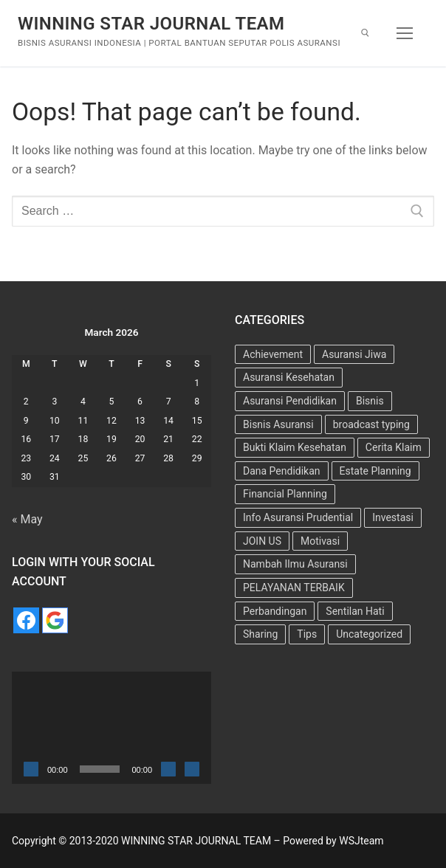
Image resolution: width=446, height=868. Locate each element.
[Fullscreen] (192, 769)
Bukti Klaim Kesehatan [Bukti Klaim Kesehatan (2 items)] (295, 447)
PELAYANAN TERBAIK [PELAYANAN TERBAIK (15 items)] (294, 588)
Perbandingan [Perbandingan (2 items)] (275, 611)
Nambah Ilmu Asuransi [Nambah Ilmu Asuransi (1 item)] (295, 564)
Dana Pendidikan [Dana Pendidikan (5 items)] (282, 471)
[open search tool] (365, 33)
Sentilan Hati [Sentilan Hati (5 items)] (355, 611)
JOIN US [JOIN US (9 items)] (262, 541)
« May (27, 519)
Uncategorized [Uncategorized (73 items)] (369, 634)
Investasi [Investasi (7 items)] (393, 517)
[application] (111, 728)
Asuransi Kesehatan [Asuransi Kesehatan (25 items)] (289, 377)
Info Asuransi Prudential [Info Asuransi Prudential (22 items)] (298, 517)
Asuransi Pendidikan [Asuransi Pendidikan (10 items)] (290, 401)
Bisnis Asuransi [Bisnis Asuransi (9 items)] (278, 424)
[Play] (31, 769)
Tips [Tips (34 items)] (307, 634)
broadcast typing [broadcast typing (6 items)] (371, 424)
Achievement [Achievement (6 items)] (273, 354)
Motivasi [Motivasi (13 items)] (320, 541)
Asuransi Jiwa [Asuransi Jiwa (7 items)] (354, 354)
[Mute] (168, 769)
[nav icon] (405, 33)
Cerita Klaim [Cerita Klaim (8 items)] (394, 447)
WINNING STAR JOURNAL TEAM (151, 24)
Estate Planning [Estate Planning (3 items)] (375, 471)
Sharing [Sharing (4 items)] (260, 634)
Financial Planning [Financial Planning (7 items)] (285, 494)
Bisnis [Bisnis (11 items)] (370, 401)
